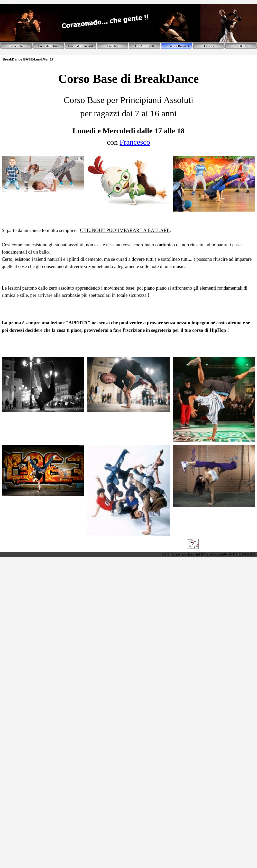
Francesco (135, 142)
